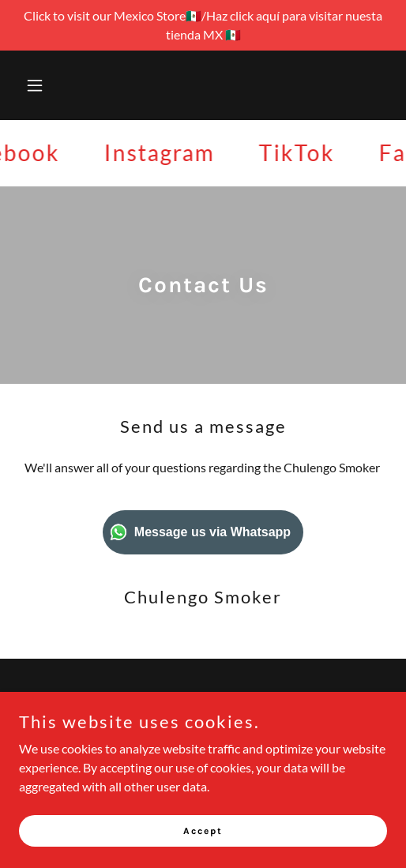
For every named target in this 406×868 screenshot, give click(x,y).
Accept (203, 830)
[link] (163, 153)
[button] (47, 85)
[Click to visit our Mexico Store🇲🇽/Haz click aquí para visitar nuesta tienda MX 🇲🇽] (203, 25)
